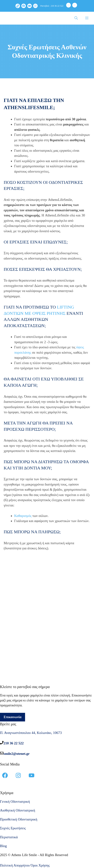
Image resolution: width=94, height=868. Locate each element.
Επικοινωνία (13, 717)
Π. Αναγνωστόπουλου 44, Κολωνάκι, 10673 (31, 733)
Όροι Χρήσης (40, 865)
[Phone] (69, 5)
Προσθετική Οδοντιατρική (19, 819)
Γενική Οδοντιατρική (15, 802)
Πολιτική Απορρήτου (15, 865)
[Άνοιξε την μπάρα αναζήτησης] (76, 18)
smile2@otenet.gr (17, 754)
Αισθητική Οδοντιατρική (18, 810)
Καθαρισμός (23, 516)
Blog (3, 846)
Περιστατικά (9, 837)
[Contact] (75, 5)
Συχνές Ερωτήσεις (13, 828)
